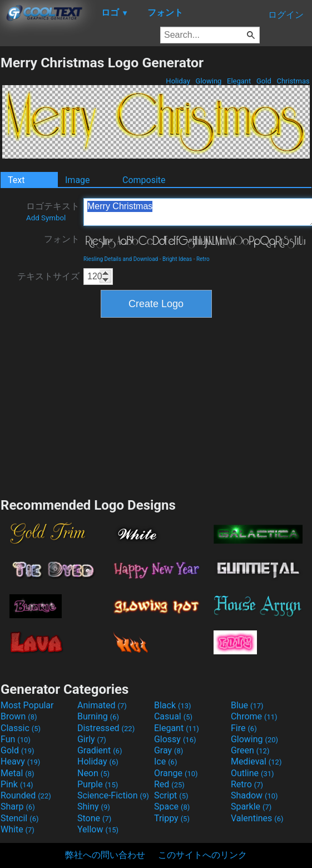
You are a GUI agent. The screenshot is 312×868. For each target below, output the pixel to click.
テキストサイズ (48, 276)
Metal (18, 773)
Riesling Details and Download (121, 259)
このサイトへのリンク (202, 855)
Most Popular (27, 705)
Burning (98, 716)
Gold (264, 81)
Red (169, 784)
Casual (173, 716)
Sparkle (251, 807)
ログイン (286, 15)
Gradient (100, 750)
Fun (16, 739)
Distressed (106, 728)
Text (16, 180)
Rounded (26, 795)
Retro (203, 259)
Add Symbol (46, 218)
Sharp (18, 807)
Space (172, 807)
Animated (102, 705)
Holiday (178, 81)
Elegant (239, 81)
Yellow (98, 829)
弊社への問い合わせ (105, 855)
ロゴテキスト (53, 211)
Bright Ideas (177, 259)
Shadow (254, 795)
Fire (244, 728)
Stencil (19, 818)
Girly (92, 739)
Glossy (175, 739)
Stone (94, 818)
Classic (21, 728)
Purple (98, 784)
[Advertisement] (156, 406)
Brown (19, 716)
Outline (252, 773)
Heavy (20, 761)
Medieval (256, 761)
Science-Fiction (113, 795)
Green (250, 750)
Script (171, 795)
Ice (165, 761)
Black (173, 705)
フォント (62, 239)
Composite (144, 180)
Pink (17, 784)
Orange (176, 773)
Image (78, 180)
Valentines (257, 818)
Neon (93, 773)
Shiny (94, 807)
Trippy (172, 818)
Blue (247, 705)
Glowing (208, 81)
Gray (169, 750)
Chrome (254, 716)
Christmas (293, 81)
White (18, 829)
